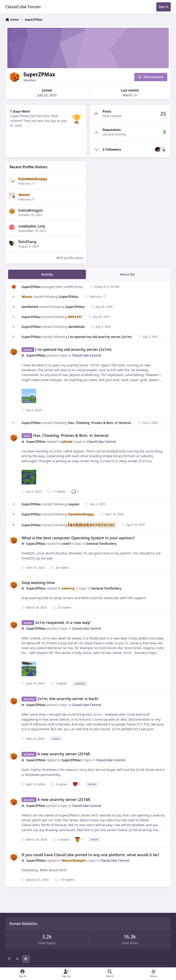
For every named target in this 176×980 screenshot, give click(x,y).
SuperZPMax (31, 287)
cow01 (66, 544)
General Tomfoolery (101, 544)
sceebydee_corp (32, 226)
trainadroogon (31, 210)
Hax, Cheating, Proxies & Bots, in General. (100, 423)
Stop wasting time (38, 583)
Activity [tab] (47, 274)
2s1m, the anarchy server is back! (68, 699)
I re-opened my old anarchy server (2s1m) (100, 337)
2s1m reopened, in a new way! (63, 622)
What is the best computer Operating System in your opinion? (78, 538)
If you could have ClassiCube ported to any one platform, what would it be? (90, 855)
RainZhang (27, 242)
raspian (74, 504)
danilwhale (30, 307)
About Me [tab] (127, 274)
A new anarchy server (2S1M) (64, 754)
